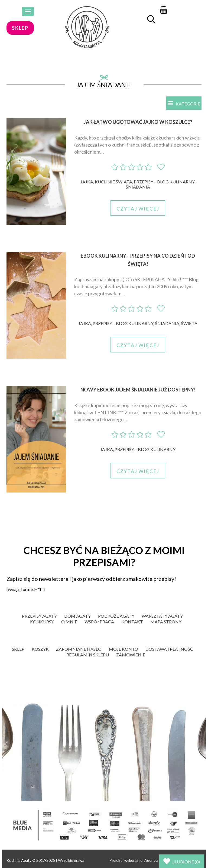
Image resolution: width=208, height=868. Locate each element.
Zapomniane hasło (79, 649)
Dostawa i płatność (169, 649)
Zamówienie (131, 655)
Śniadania (138, 187)
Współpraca (99, 622)
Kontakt (132, 622)
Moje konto (123, 649)
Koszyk (40, 649)
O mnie (69, 622)
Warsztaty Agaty (162, 616)
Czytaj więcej (138, 209)
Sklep (18, 649)
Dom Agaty (77, 616)
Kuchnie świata (113, 182)
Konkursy (42, 622)
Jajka (87, 182)
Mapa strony (166, 622)
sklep (20, 28)
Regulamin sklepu (88, 655)
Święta (189, 323)
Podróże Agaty (116, 616)
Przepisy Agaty (39, 616)
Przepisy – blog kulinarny (164, 182)
